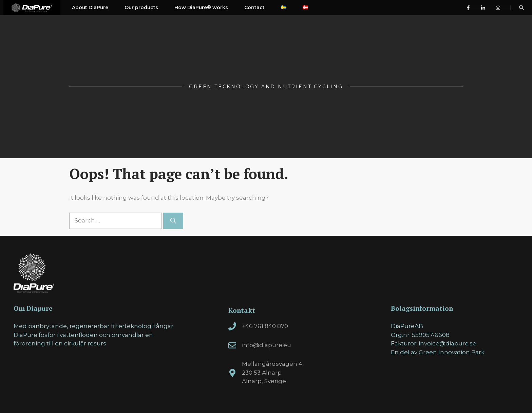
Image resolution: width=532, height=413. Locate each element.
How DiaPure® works (201, 7)
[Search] (173, 221)
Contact (254, 7)
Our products (141, 7)
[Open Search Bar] (521, 8)
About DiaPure (90, 7)
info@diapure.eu (267, 345)
